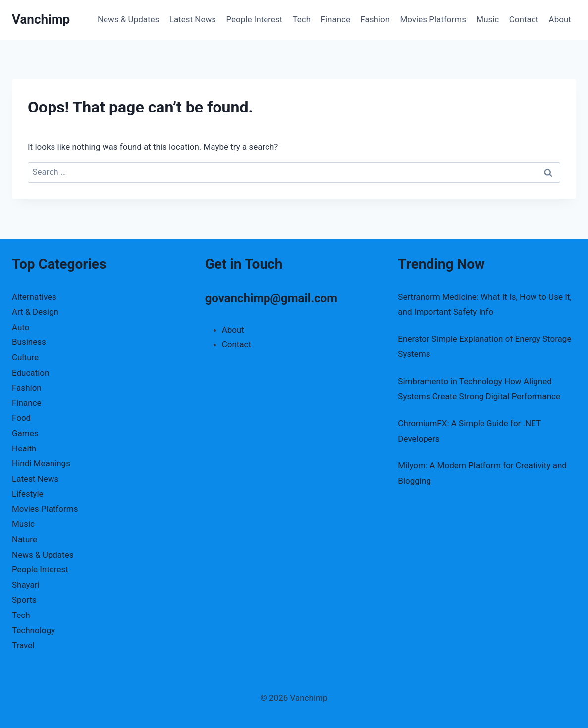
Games (25, 433)
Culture (25, 357)
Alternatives (34, 297)
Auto (21, 327)
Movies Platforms (433, 19)
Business (29, 342)
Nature (25, 539)
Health (24, 448)
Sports (24, 600)
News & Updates (128, 19)
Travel (23, 645)
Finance (336, 19)
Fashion (375, 19)
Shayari (26, 585)
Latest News (193, 19)
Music (487, 19)
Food (21, 418)
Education (30, 373)
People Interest (254, 19)
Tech (302, 19)
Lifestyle (28, 494)
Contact (524, 19)
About (560, 19)
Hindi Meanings (41, 463)
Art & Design (35, 312)
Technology (33, 630)
